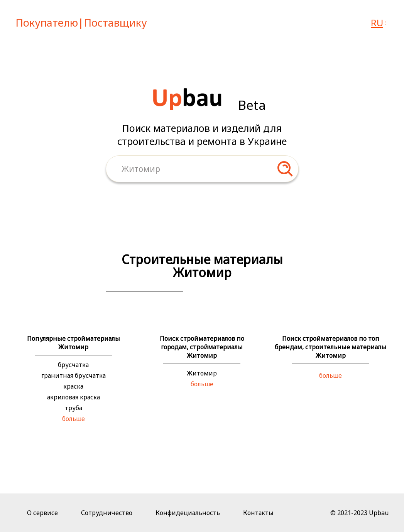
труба (74, 408)
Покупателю (47, 23)
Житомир (202, 373)
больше (74, 419)
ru (377, 23)
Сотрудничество (107, 513)
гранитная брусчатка (74, 375)
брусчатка (73, 365)
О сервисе (42, 513)
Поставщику (115, 23)
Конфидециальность (188, 513)
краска (73, 386)
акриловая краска (74, 397)
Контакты (258, 513)
